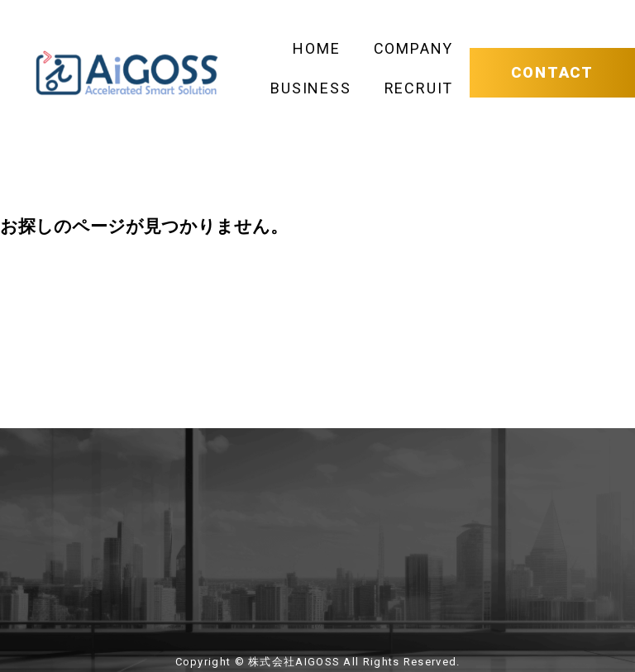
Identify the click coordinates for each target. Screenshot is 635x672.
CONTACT (552, 72)
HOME (316, 48)
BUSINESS (310, 88)
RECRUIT (419, 88)
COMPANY (414, 48)
